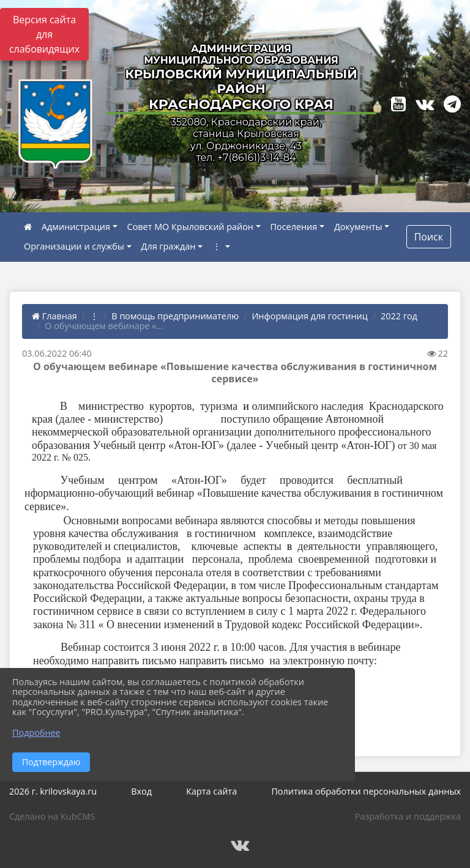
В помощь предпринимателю (175, 316)
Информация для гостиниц (309, 316)
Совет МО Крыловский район (190, 227)
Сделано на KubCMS (52, 816)
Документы (358, 227)
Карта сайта (211, 791)
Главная (54, 316)
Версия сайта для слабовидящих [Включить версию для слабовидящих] (44, 34)
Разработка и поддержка (408, 816)
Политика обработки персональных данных (366, 791)
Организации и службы (74, 246)
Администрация (76, 227)
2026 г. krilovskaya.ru (53, 791)
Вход (141, 791)
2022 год (399, 316)
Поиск (429, 237)
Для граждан (169, 246)
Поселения (294, 227)
